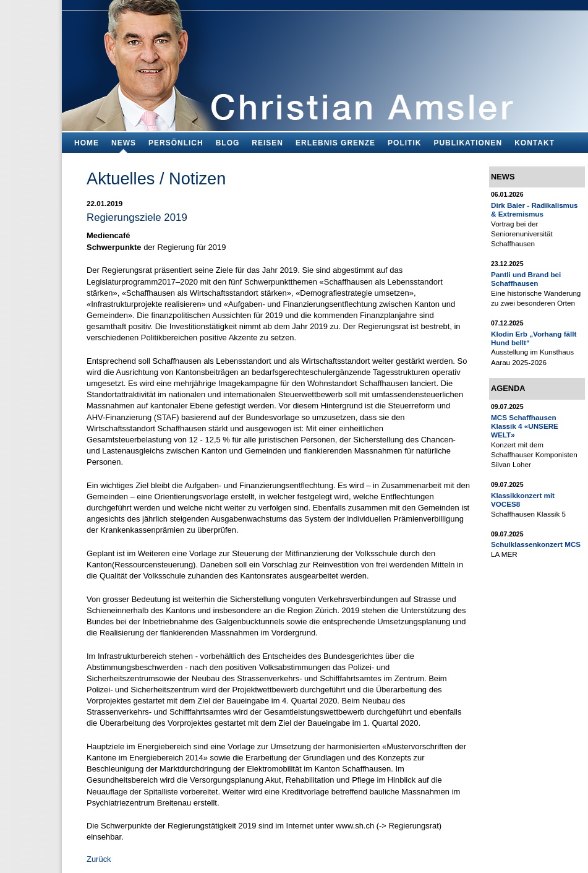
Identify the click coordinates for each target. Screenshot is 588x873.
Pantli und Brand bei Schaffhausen (526, 279)
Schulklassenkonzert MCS (536, 544)
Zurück (99, 859)
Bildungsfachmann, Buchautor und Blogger (325, 62)
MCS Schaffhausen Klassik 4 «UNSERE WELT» (525, 426)
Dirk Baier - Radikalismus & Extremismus (535, 209)
